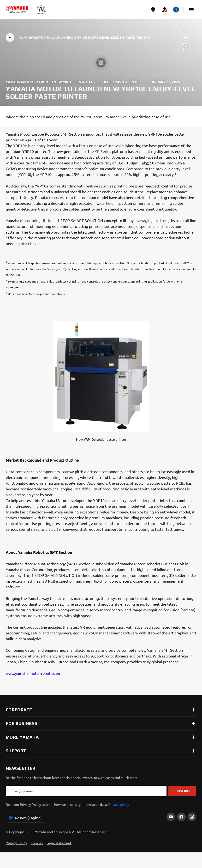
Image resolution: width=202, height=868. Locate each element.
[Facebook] (181, 817)
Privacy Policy (16, 843)
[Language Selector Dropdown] (176, 10)
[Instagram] (192, 817)
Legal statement (59, 843)
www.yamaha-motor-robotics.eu (33, 673)
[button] (191, 10)
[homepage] (17, 10)
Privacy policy (119, 804)
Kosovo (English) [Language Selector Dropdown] (25, 818)
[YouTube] (171, 817)
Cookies (37, 843)
